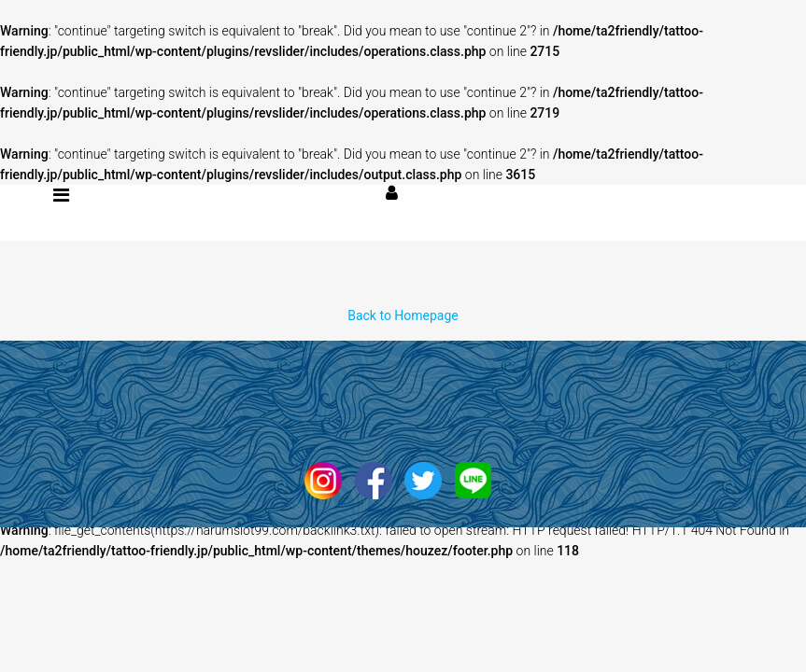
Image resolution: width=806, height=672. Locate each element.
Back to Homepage (403, 315)
